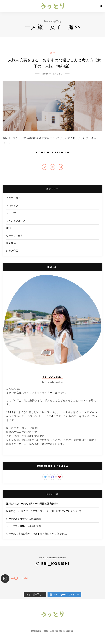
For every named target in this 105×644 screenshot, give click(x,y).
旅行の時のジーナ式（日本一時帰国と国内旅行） (33, 504)
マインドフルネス (16, 221)
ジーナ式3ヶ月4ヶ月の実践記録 (23, 519)
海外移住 (11, 243)
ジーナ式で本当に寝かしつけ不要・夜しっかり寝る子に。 (37, 534)
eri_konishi (55, 564)
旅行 (52, 53)
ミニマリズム (13, 198)
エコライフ (12, 206)
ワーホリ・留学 (15, 236)
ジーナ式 (11, 213)
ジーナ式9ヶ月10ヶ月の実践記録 (24, 526)
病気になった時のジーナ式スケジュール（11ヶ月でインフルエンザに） (44, 511)
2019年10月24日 (53, 74)
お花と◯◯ (12, 251)
